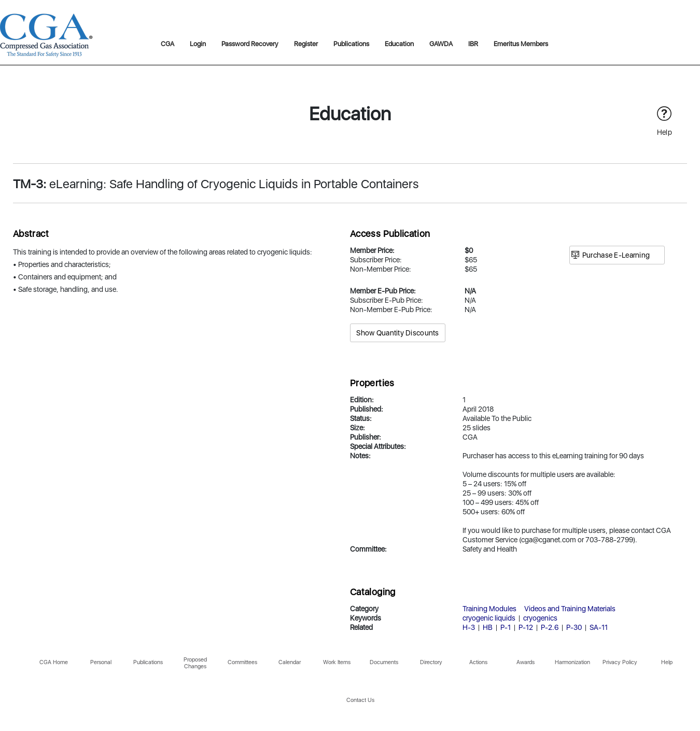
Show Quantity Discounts (397, 333)
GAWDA (441, 44)
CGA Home (54, 662)
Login (198, 44)
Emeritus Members (521, 44)
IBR (473, 44)
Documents (384, 662)
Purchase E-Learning (616, 255)
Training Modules (489, 609)
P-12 (526, 627)
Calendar (290, 662)
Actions (478, 662)
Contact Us (360, 700)
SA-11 (599, 627)
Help (667, 662)
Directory (431, 662)
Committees (242, 662)
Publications (351, 44)
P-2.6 (550, 627)
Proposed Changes (195, 663)
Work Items (337, 662)
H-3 (469, 627)
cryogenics (540, 618)
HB (488, 627)
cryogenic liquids (489, 618)
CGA (167, 44)
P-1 (506, 627)
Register (306, 44)
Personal (101, 662)
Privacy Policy (620, 662)
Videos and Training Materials (570, 609)
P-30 (574, 627)
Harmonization (572, 662)
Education (399, 44)
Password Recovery (250, 44)
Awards (526, 662)
